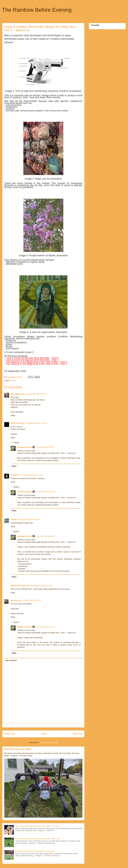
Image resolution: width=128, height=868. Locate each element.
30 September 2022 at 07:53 (36, 423)
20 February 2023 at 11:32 (46, 492)
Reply (13, 415)
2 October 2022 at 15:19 (45, 627)
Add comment (11, 660)
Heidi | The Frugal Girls (20, 586)
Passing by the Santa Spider (18, 749)
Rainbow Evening (24, 447)
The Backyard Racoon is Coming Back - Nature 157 (35, 851)
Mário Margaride (17, 394)
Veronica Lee (16, 600)
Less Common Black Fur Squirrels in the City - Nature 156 (38, 839)
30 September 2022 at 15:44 (29, 519)
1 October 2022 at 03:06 (31, 600)
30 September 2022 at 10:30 (32, 475)
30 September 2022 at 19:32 (41, 586)
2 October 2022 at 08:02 (45, 536)
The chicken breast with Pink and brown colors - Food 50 (37, 826)
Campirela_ (15, 475)
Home (44, 734)
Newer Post (10, 734)
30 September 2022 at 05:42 (36, 394)
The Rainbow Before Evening (37, 10)
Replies (16, 443)
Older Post (77, 734)
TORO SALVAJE (17, 423)
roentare (14, 519)
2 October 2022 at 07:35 (45, 447)
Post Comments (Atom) (49, 742)
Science (13, 381)
